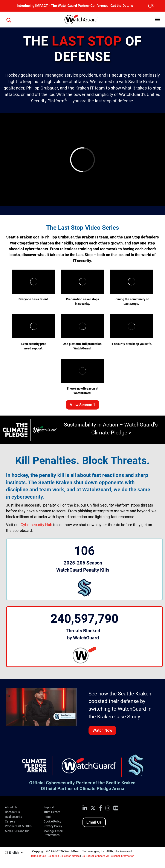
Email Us (94, 822)
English (14, 853)
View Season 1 (82, 405)
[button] (158, 19)
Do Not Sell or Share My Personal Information (108, 856)
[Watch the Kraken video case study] (41, 707)
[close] (151, 6)
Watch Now (102, 730)
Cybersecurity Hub (36, 525)
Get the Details (122, 6)
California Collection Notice (64, 856)
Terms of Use (38, 856)
